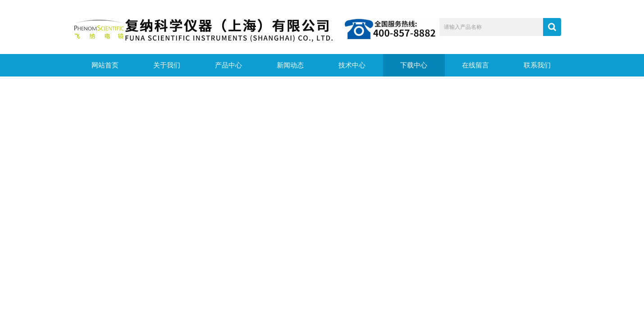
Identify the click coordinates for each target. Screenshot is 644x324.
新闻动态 (290, 65)
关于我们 (167, 65)
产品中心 (228, 65)
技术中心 (352, 65)
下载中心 (414, 65)
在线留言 (475, 65)
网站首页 (105, 65)
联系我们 (537, 65)
